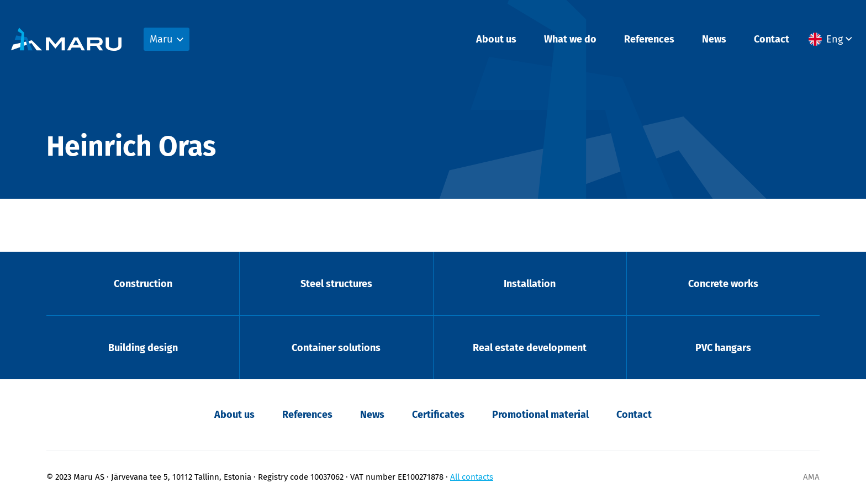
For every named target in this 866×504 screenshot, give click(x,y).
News (714, 39)
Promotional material (540, 415)
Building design (143, 348)
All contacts (472, 477)
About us (496, 39)
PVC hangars (723, 348)
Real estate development (530, 348)
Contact (772, 39)
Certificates (438, 415)
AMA (811, 477)
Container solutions (336, 348)
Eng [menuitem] (835, 39)
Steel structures (336, 284)
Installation (530, 284)
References (649, 39)
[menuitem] (832, 39)
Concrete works (723, 284)
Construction (143, 284)
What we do (570, 39)
